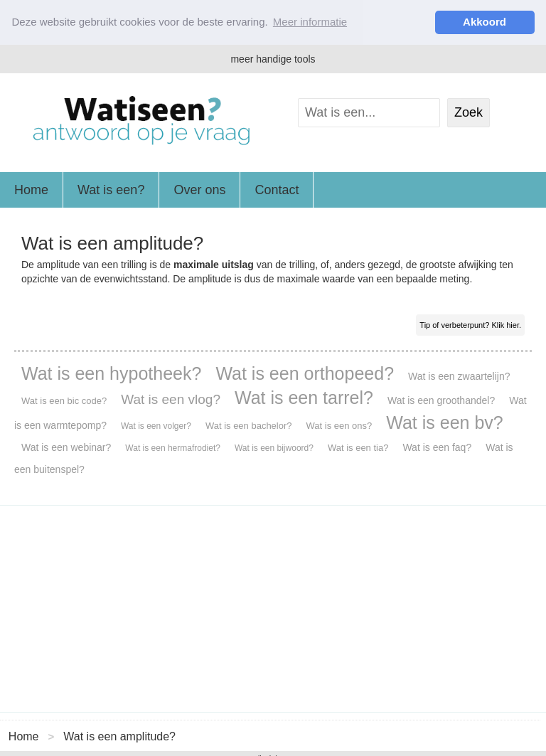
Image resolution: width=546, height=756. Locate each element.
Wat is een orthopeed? (305, 373)
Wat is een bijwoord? (274, 447)
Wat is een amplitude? (119, 736)
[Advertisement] (273, 608)
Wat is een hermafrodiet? (173, 447)
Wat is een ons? (339, 425)
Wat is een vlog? (171, 399)
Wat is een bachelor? (249, 425)
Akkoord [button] (485, 22)
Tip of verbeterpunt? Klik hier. (470, 324)
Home (31, 189)
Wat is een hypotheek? (111, 373)
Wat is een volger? (156, 425)
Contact (277, 189)
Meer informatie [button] (310, 22)
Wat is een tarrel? (304, 397)
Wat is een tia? (358, 447)
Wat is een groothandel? (441, 400)
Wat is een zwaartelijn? (459, 376)
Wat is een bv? (444, 422)
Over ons (199, 189)
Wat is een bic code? (64, 400)
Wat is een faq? (437, 447)
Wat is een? (111, 189)
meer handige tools (273, 58)
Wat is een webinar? (66, 447)
